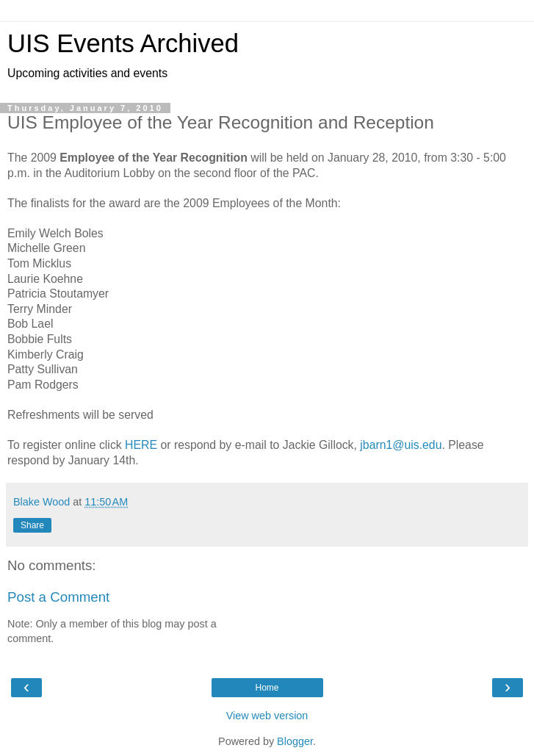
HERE (141, 445)
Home (267, 688)
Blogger (295, 741)
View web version (267, 716)
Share (32, 525)
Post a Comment (58, 597)
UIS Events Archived (123, 43)
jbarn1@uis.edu (401, 445)
